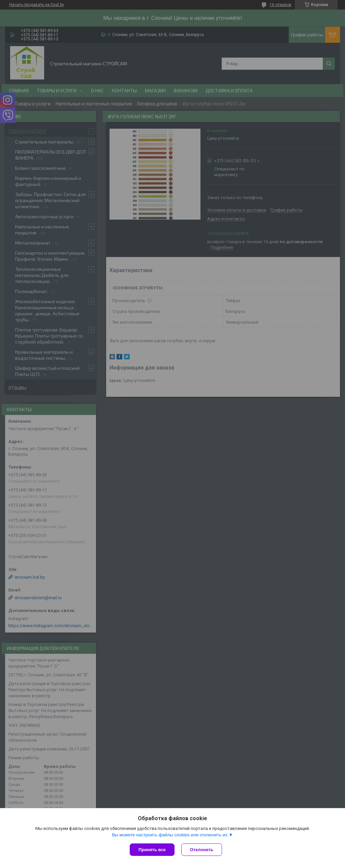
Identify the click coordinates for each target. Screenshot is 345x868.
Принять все (152, 850)
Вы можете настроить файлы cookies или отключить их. (170, 835)
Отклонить (202, 850)
